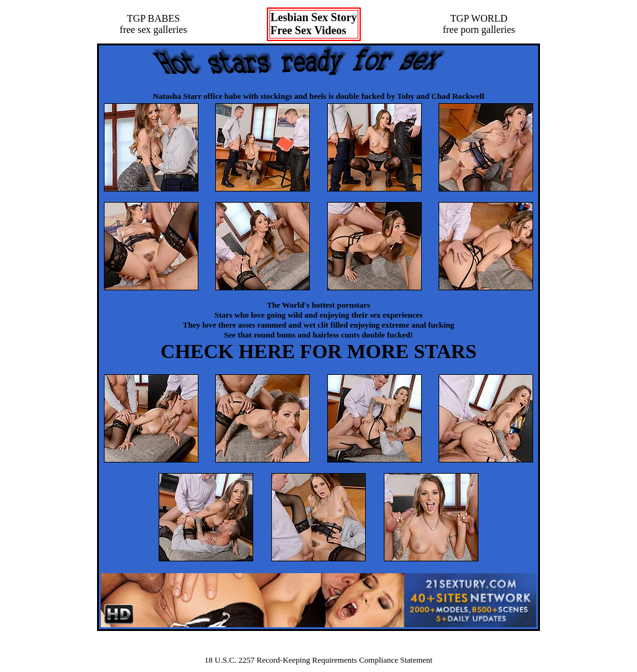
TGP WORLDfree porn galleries (479, 24)
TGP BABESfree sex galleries (153, 24)
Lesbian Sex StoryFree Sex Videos (314, 24)
